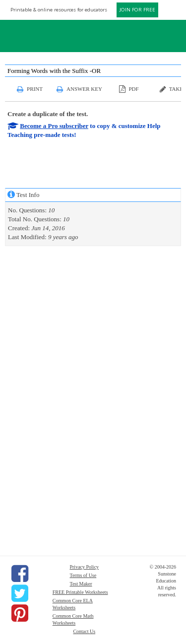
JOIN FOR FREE (137, 10)
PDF (133, 89)
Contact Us (84, 631)
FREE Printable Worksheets (80, 592)
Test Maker (81, 584)
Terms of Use (83, 575)
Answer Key (84, 89)
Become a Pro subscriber (54, 126)
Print (35, 89)
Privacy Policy (84, 567)
